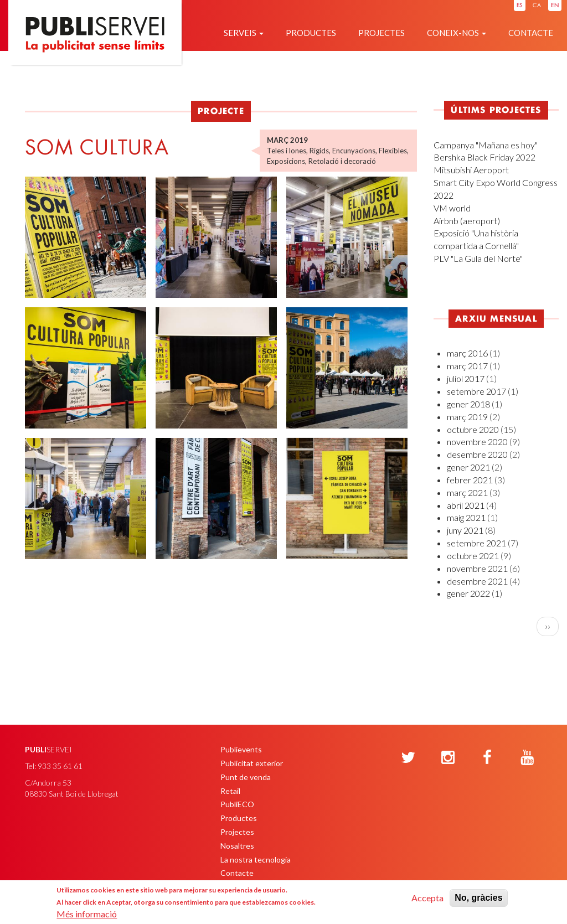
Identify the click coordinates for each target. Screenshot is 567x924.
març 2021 (467, 492)
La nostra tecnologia (256, 860)
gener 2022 (468, 593)
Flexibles (393, 151)
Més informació (87, 914)
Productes (311, 33)
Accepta (427, 898)
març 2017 (467, 366)
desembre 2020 (477, 454)
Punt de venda (246, 777)
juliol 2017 (466, 378)
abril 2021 (466, 505)
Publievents (241, 749)
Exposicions (286, 161)
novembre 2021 (477, 568)
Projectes (382, 33)
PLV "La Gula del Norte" (478, 258)
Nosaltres (237, 846)
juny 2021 (465, 530)
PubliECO (237, 804)
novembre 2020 (477, 442)
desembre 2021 (477, 581)
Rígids (319, 151)
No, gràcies (478, 898)
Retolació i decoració (342, 161)
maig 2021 (466, 517)
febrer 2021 (470, 480)
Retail (230, 791)
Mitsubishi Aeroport (471, 170)
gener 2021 (468, 467)
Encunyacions (354, 151)
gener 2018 (468, 404)
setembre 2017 (476, 391)
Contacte (531, 33)
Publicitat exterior (252, 763)
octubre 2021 (473, 556)
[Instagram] (448, 758)
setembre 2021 (476, 543)
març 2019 (467, 417)
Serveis (244, 33)
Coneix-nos (457, 33)
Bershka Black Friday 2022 (484, 157)
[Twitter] (408, 758)
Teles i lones (287, 151)
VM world (452, 208)
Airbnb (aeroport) (467, 221)
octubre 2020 (473, 429)
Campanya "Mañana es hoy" (486, 145)
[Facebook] (487, 758)
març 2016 (467, 353)
